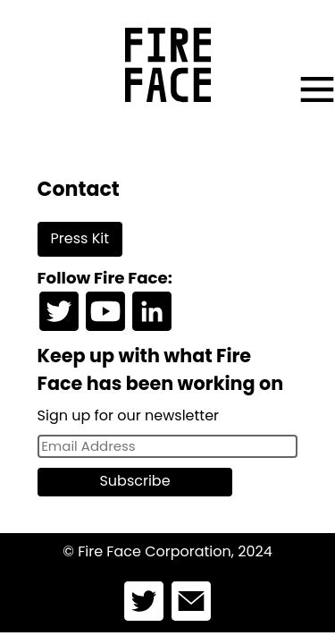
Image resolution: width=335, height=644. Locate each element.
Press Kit (80, 238)
